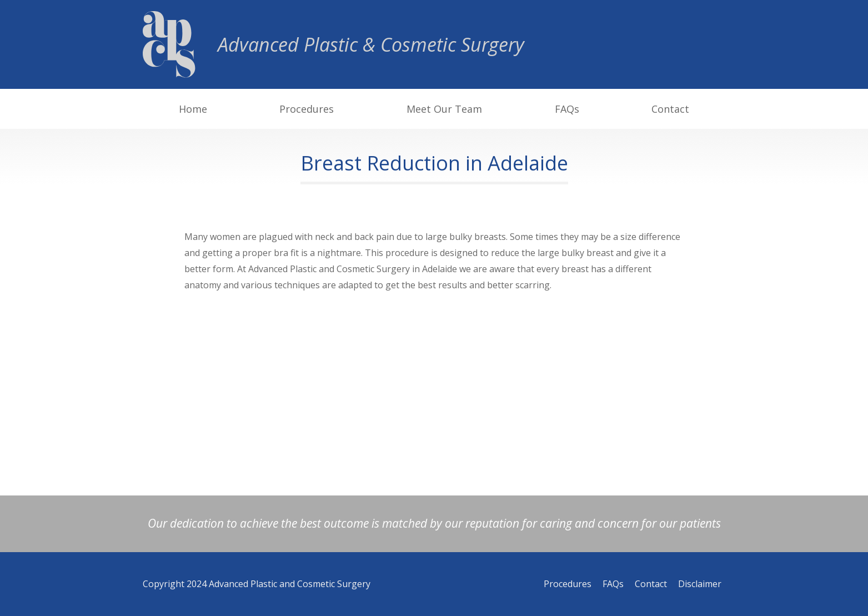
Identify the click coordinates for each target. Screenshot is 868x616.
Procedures (307, 109)
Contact (670, 109)
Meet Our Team (444, 109)
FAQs (567, 109)
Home (193, 109)
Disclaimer (700, 584)
